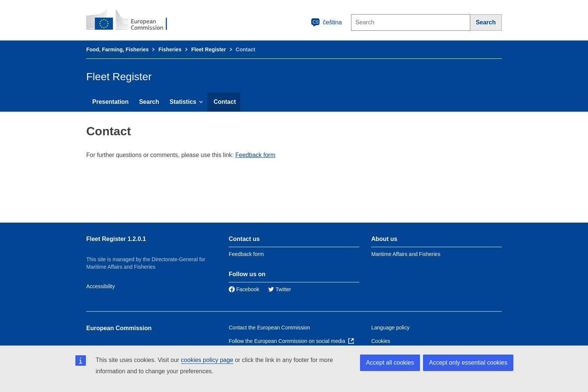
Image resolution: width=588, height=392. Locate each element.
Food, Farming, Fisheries (117, 49)
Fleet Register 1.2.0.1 (116, 239)
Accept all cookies (390, 363)
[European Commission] (132, 20)
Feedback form (256, 155)
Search (149, 102)
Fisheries (170, 49)
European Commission (119, 328)
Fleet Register (209, 49)
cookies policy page (207, 360)
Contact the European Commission (269, 328)
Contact (225, 102)
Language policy (390, 328)
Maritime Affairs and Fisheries (406, 254)
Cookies (381, 341)
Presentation (110, 102)
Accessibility (100, 286)
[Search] (486, 22)
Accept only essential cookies (468, 363)
